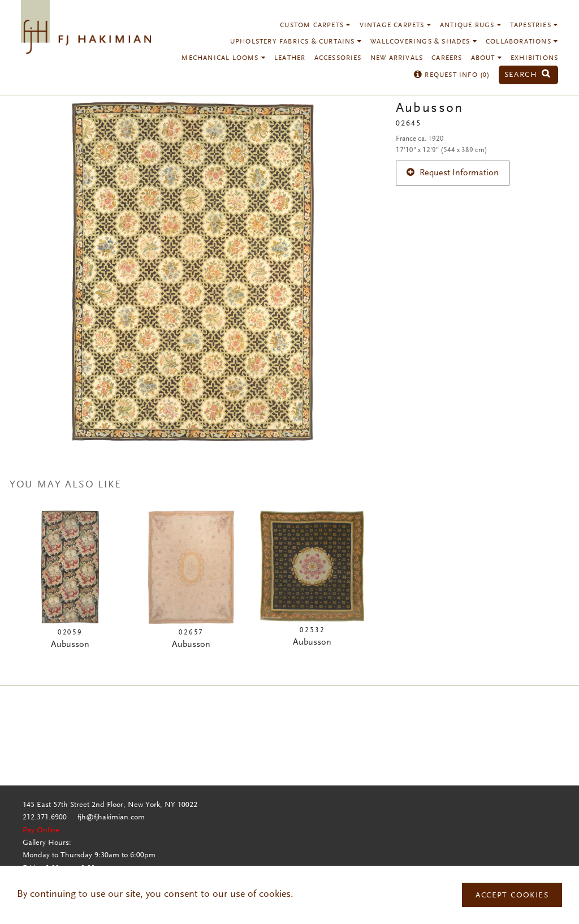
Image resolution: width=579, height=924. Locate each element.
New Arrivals (397, 58)
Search (528, 75)
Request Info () (452, 75)
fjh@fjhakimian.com (111, 818)
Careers (447, 58)
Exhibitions (534, 58)
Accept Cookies (512, 896)
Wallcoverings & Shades (424, 42)
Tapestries (534, 25)
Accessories (338, 58)
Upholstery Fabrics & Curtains (296, 42)
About (487, 58)
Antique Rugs (471, 25)
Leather (290, 58)
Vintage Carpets (396, 25)
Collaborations (522, 42)
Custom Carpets (315, 25)
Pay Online (41, 831)
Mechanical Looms (224, 58)
